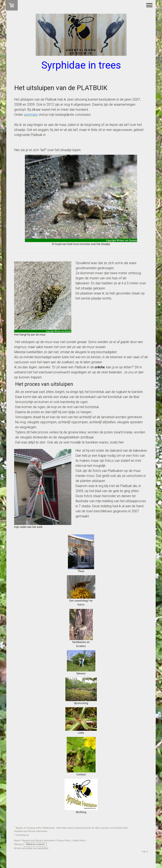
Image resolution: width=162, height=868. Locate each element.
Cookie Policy (79, 841)
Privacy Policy (63, 841)
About (17, 841)
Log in (145, 851)
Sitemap (18, 844)
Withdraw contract (35, 844)
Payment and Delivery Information (31, 831)
